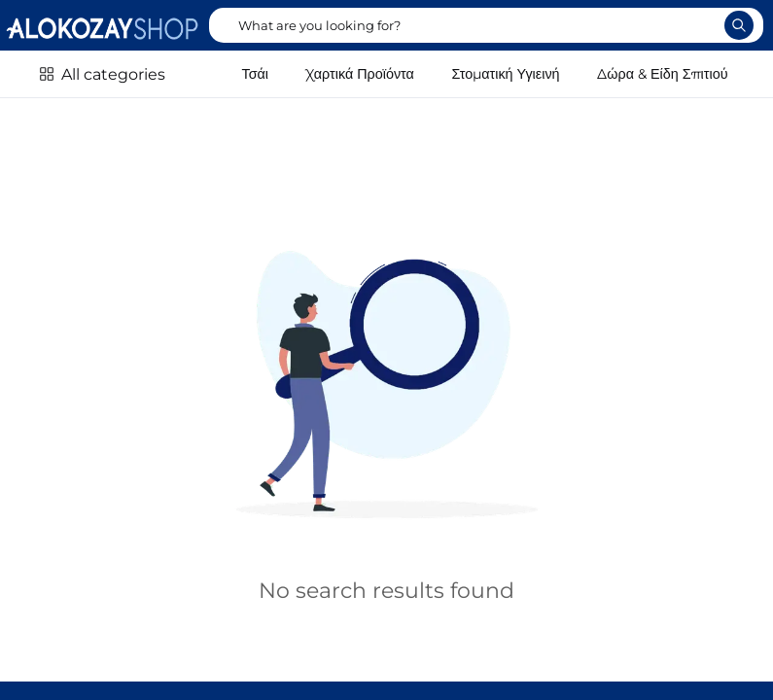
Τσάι (256, 74)
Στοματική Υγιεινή (506, 74)
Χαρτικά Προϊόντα (360, 74)
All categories (113, 74)
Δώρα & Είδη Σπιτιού (662, 74)
